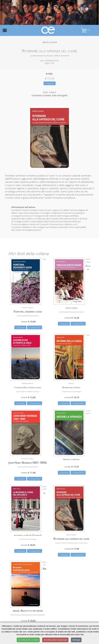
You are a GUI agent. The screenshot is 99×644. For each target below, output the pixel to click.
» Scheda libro (35, 327)
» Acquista (50, 83)
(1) (85, 30)
